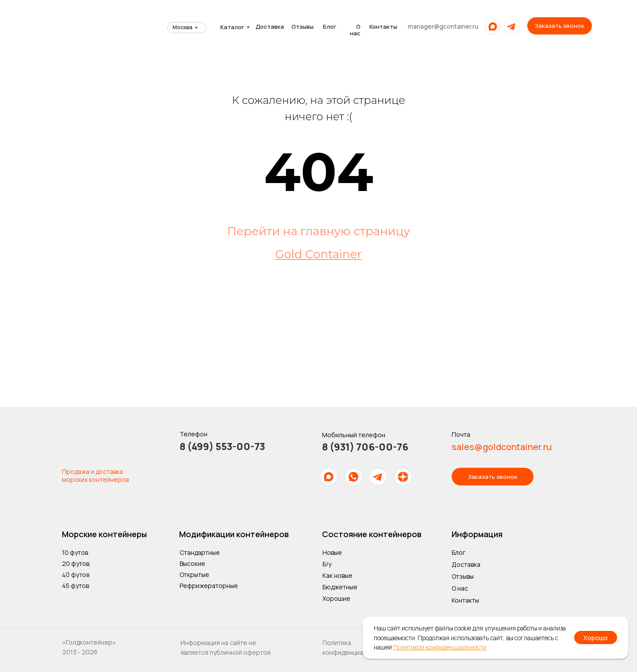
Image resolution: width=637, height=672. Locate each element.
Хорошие (336, 598)
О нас (355, 30)
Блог (330, 27)
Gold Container (318, 254)
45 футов (75, 586)
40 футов (76, 574)
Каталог (232, 27)
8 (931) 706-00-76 (365, 447)
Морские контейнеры (104, 534)
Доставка (270, 27)
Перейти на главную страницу (318, 231)
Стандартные (200, 552)
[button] (560, 26)
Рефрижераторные (209, 586)
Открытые (194, 575)
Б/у (327, 564)
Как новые (338, 575)
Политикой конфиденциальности (440, 647)
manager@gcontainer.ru (443, 26)
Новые (332, 552)
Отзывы (303, 27)
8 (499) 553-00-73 (222, 447)
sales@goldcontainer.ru (502, 447)
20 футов (76, 563)
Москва (182, 27)
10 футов (75, 552)
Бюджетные (340, 587)
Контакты (383, 27)
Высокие (192, 563)
